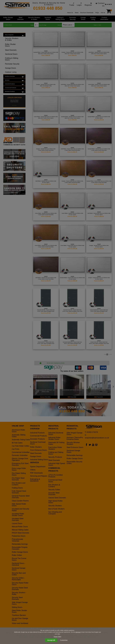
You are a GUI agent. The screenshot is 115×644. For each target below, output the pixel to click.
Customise (64, 640)
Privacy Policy (57, 637)
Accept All (51, 640)
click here (78, 632)
